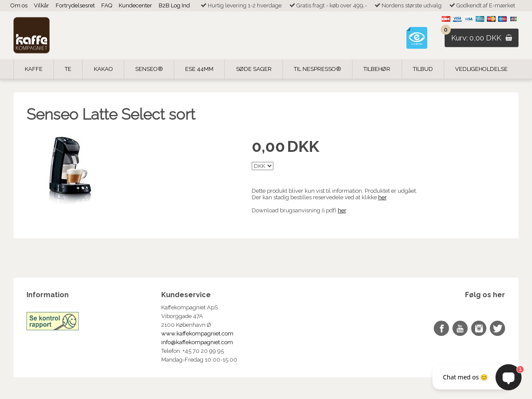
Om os (19, 5)
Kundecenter (135, 5)
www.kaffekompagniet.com (197, 334)
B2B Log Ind (174, 5)
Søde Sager (254, 69)
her (382, 197)
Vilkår (42, 5)
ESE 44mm (199, 69)
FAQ (107, 5)
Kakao (103, 69)
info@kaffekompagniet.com (197, 342)
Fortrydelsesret (75, 5)
